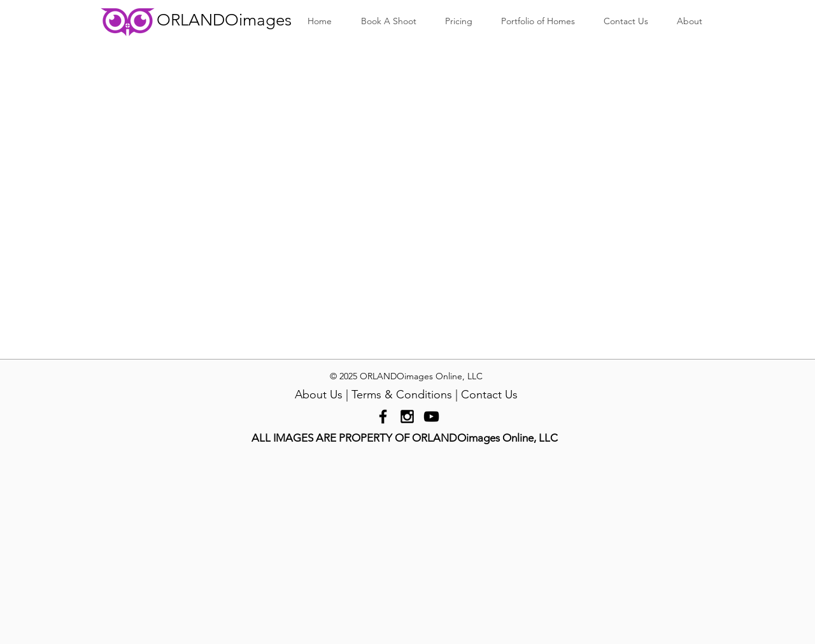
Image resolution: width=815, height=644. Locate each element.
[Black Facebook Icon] (383, 416)
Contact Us (489, 395)
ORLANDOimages (224, 20)
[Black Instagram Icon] (407, 416)
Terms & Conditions (402, 395)
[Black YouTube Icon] (431, 416)
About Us (319, 395)
